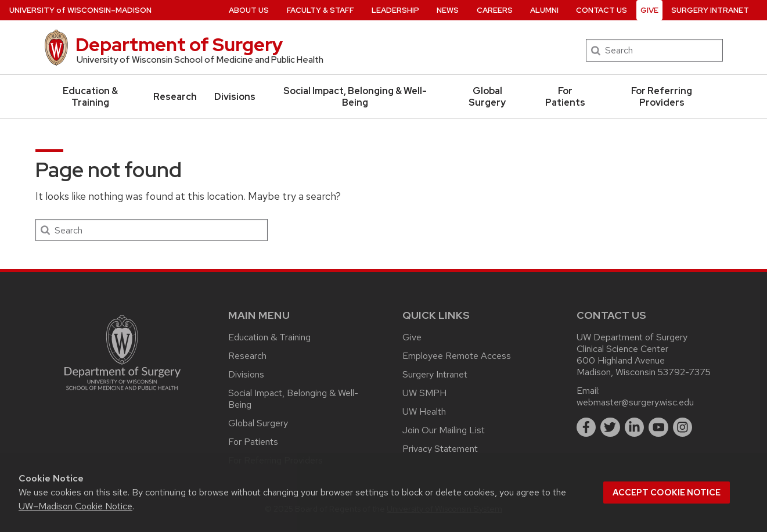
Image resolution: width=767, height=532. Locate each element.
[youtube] (658, 427)
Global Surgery (487, 97)
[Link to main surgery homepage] (123, 393)
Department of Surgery (179, 44)
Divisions (235, 97)
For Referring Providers (662, 97)
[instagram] (683, 427)
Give (412, 337)
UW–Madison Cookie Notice (75, 506)
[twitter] (610, 427)
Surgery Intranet (435, 374)
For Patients (565, 97)
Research (175, 97)
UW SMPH (424, 393)
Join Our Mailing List (444, 430)
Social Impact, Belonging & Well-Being (355, 97)
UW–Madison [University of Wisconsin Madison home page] (80, 10)
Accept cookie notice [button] (667, 493)
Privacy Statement (440, 449)
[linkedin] (635, 427)
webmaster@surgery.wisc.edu (635, 402)
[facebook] (586, 427)
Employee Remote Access (457, 356)
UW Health (424, 411)
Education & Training (90, 97)
